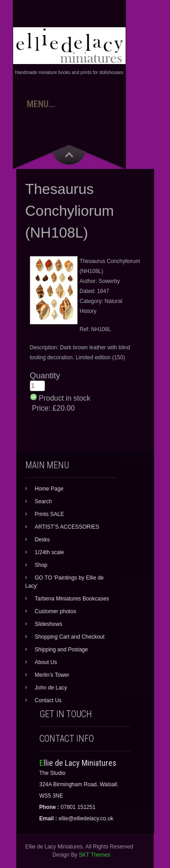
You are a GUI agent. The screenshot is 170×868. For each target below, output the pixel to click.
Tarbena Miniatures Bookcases (72, 599)
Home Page (49, 489)
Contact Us (48, 700)
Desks (42, 540)
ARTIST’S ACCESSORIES (67, 527)
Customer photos (56, 611)
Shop (41, 565)
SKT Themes (95, 855)
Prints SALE (50, 514)
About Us (46, 662)
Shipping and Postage (61, 650)
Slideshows (49, 624)
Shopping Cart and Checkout (70, 637)
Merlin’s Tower (52, 675)
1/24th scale (50, 552)
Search (44, 501)
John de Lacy (51, 688)
